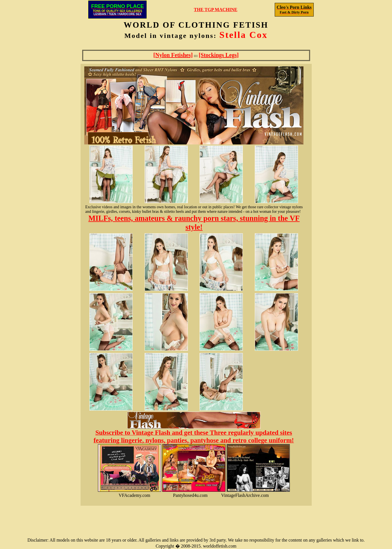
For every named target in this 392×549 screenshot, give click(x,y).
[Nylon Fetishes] (173, 55)
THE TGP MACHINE (216, 10)
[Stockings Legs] (219, 55)
